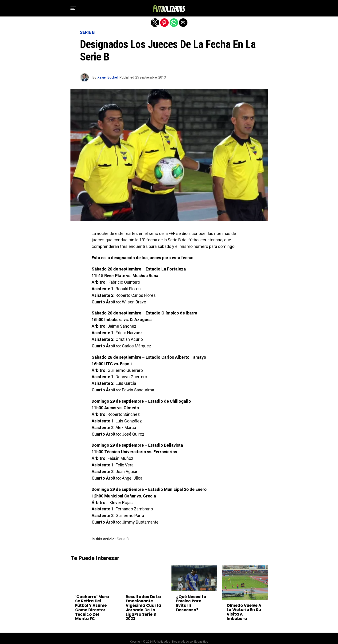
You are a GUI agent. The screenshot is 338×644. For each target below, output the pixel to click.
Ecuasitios (201, 635)
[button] (73, 8)
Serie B (123, 539)
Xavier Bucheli (108, 77)
